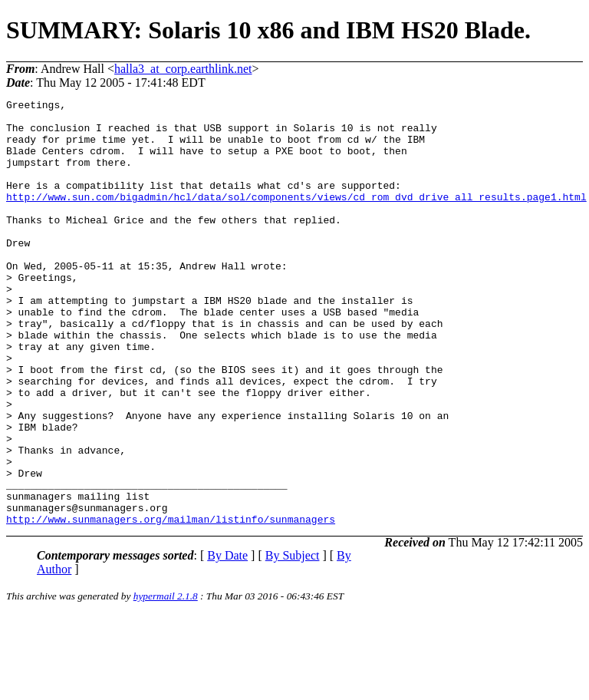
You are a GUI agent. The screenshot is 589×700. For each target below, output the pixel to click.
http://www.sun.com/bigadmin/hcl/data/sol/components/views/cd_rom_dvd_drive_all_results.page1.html (296, 217)
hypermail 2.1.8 (166, 681)
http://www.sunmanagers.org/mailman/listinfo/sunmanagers (171, 604)
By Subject (293, 641)
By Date (227, 641)
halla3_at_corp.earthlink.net (183, 69)
